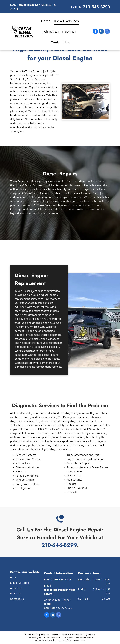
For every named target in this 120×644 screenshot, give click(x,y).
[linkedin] (101, 32)
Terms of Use (66, 640)
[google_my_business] (107, 32)
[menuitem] (46, 21)
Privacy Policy (79, 640)
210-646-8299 (96, 7)
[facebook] (95, 32)
